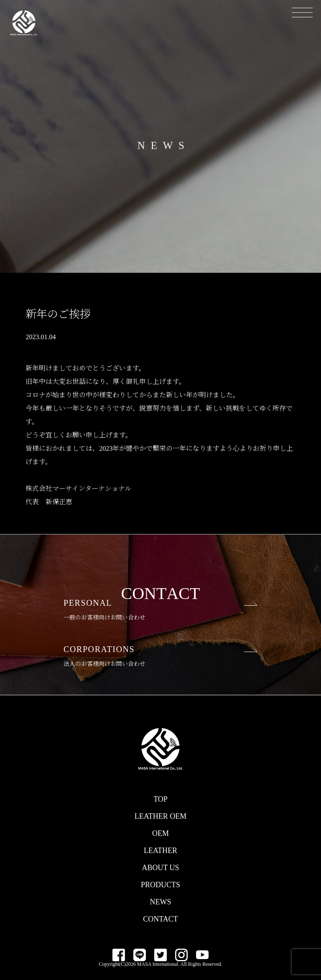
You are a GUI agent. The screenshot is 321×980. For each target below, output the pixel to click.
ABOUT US (160, 868)
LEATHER (160, 851)
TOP (160, 799)
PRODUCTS (160, 885)
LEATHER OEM (161, 816)
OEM (160, 833)
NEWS (161, 902)
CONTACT (160, 919)
